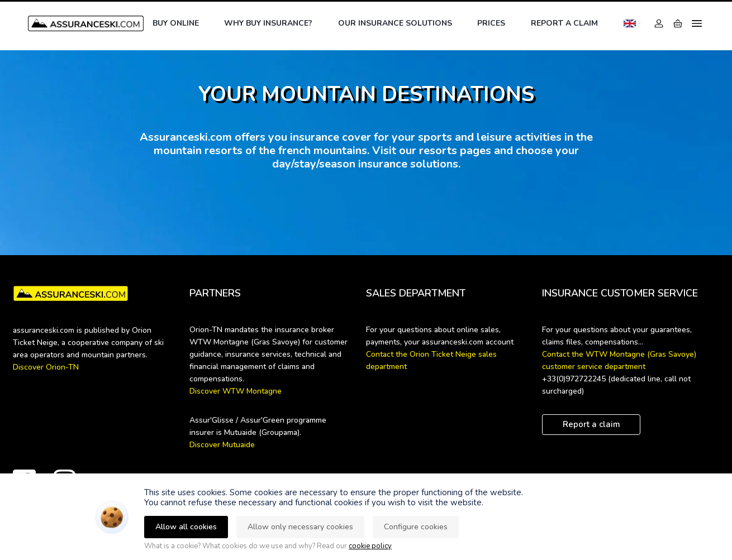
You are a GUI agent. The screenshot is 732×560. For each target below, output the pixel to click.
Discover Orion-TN (46, 367)
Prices (491, 23)
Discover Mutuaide (222, 445)
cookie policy (370, 546)
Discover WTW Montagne (236, 391)
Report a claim (564, 23)
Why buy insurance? (268, 23)
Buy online (176, 23)
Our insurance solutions (395, 23)
